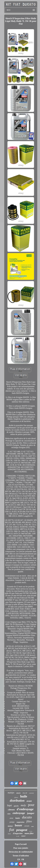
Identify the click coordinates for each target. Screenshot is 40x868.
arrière (31, 831)
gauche (16, 806)
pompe (12, 822)
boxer (19, 825)
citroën (27, 826)
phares (16, 797)
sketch (18, 793)
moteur (10, 826)
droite (9, 834)
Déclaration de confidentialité (21, 852)
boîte (33, 826)
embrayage (19, 813)
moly (23, 805)
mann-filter (29, 833)
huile (24, 796)
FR (23, 859)
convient (31, 793)
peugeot (22, 830)
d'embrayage (25, 809)
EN (19, 859)
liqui (9, 805)
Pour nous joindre (21, 848)
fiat (12, 830)
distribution (17, 801)
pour (31, 805)
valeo (9, 814)
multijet (11, 793)
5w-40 (18, 836)
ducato (27, 817)
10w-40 (25, 793)
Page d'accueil (21, 844)
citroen (11, 810)
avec (11, 818)
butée (18, 818)
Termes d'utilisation (21, 856)
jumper (31, 813)
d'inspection (18, 833)
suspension (20, 822)
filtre (29, 821)
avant (29, 801)
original (23, 836)
